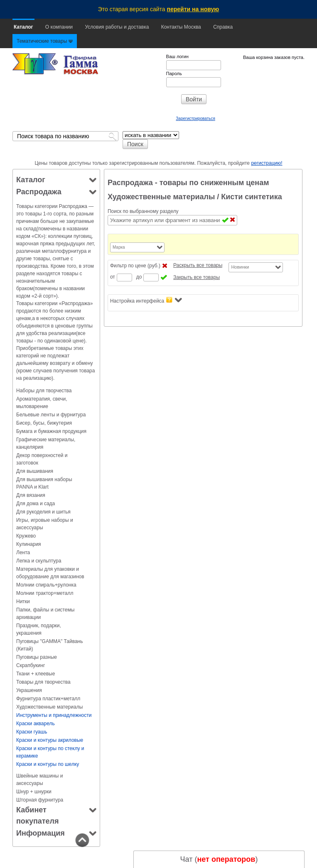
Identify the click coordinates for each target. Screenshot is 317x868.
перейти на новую (193, 9)
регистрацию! (267, 163)
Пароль (174, 73)
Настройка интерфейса (146, 300)
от (113, 277)
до (139, 277)
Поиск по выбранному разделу (143, 211)
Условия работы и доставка (117, 27)
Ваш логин (177, 56)
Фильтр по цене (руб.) (135, 266)
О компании (59, 27)
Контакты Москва (181, 27)
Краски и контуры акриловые (50, 740)
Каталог (23, 27)
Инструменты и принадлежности (54, 715)
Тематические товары (45, 41)
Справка (223, 27)
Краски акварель (36, 724)
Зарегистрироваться (195, 119)
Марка (119, 247)
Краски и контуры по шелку (48, 764)
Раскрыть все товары (198, 265)
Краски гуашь (32, 732)
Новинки (240, 267)
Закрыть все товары (197, 277)
